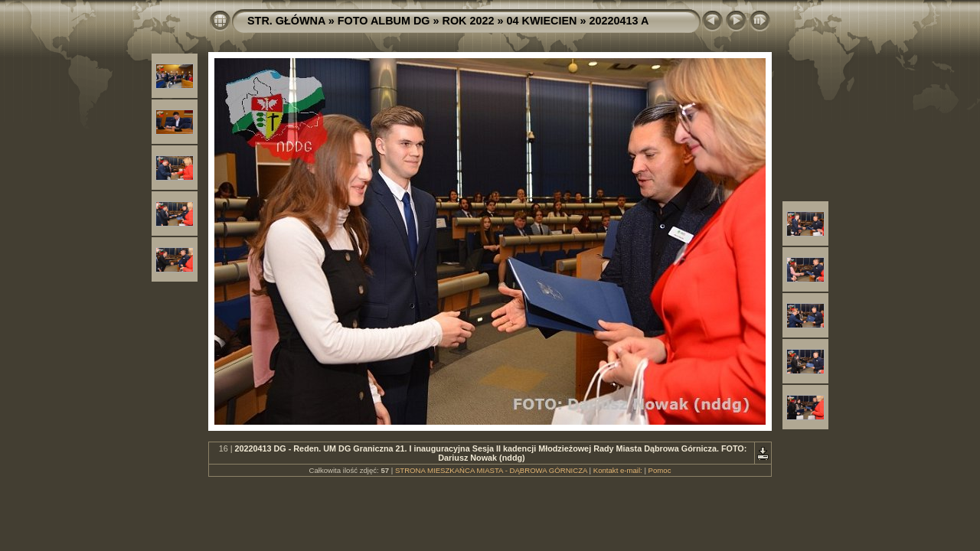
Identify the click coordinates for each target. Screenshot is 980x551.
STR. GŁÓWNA (286, 21)
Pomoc (660, 470)
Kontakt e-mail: (618, 470)
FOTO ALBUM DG (384, 21)
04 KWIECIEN (542, 21)
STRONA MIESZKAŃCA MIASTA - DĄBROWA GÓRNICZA (491, 470)
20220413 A (619, 21)
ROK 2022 (469, 21)
